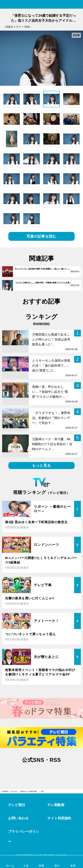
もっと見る (41, 465)
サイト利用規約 (59, 818)
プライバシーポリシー (24, 836)
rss (52, 770)
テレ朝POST (42, 4)
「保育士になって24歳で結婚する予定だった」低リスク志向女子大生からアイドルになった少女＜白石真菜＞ (29, 791)
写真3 (42, 791)
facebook (41, 770)
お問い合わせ (18, 818)
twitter (31, 770)
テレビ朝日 (17, 805)
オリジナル (14, 791)
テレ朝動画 (56, 805)
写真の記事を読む (41, 236)
